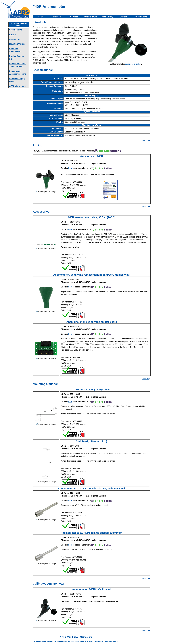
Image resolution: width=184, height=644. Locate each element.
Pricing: (38, 145)
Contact (123, 17)
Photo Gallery (107, 17)
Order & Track (91, 17)
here (70, 168)
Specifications (16, 30)
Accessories (15, 39)
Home (41, 17)
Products (57, 17)
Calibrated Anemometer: (49, 584)
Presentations (141, 17)
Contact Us (86, 637)
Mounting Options (17, 44)
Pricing (12, 35)
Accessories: (41, 212)
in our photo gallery (133, 64)
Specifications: (43, 70)
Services (74, 17)
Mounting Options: (45, 384)
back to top (146, 140)
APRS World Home (18, 86)
